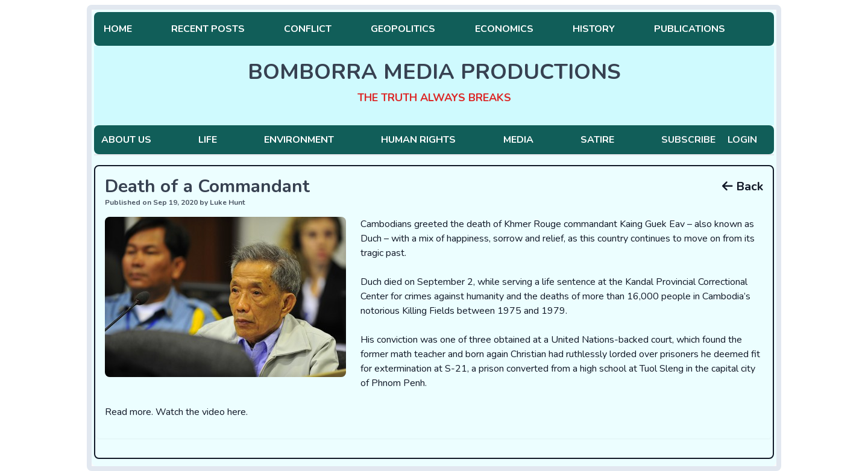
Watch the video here (201, 412)
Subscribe (688, 140)
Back (743, 186)
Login (742, 140)
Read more (128, 412)
